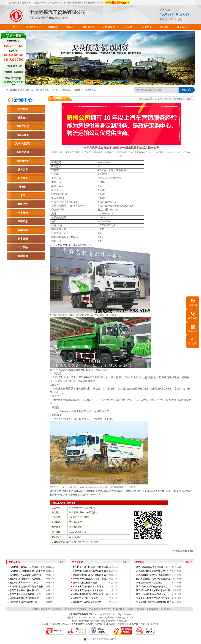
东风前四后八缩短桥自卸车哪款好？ (154, 602)
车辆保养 (23, 230)
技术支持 (23, 118)
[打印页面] (188, 551)
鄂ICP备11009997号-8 (63, 624)
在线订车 (130, 609)
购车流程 (94, 609)
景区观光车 (90, 90)
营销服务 (82, 609)
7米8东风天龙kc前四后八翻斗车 (88, 587)
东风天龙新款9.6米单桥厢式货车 (25, 594)
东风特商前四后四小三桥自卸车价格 (27, 567)
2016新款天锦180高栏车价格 (23, 602)
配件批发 (23, 178)
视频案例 (23, 256)
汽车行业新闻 (23, 144)
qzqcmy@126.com (77, 532)
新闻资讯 (58, 609)
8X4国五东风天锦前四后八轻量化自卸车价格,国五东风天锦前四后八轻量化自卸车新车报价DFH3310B (108, 491)
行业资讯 (23, 109)
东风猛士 (78, 90)
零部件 (23, 187)
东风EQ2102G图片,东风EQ (86, 598)
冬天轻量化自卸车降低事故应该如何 (90, 571)
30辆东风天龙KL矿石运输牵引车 (152, 567)
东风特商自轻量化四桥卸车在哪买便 (27, 571)
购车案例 (23, 239)
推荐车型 (106, 609)
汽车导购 (23, 213)
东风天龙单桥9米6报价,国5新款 (25, 590)
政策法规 (23, 204)
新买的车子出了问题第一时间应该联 (90, 567)
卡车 (23, 195)
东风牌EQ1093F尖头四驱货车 (87, 602)
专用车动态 (23, 126)
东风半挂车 (135, 624)
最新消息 (23, 221)
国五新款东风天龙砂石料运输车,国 (153, 590)
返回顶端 (166, 609)
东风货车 (90, 624)
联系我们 (142, 609)
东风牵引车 (123, 624)
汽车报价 (70, 609)
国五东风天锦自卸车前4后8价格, (25, 579)
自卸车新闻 (23, 135)
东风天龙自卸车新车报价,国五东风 (153, 598)
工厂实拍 (23, 247)
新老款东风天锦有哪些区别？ (150, 583)
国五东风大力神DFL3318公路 (24, 583)
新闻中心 (23, 100)
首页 (157, 99)
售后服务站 (23, 161)
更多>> (62, 562)
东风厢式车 (100, 624)
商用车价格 (23, 152)
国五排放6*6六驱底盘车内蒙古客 (152, 587)
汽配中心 (118, 609)
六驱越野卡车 (42, 90)
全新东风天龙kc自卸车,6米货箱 (88, 590)
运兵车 (55, 90)
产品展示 (46, 609)
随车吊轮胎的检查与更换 (85, 583)
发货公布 (23, 170)
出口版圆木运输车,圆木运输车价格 (26, 587)
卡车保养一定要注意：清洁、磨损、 (90, 579)
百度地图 (153, 609)
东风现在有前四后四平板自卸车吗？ (154, 571)
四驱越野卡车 (27, 90)
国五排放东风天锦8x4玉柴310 (150, 594)
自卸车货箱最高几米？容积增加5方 (153, 579)
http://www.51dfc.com (88, 542)
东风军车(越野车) (149, 624)
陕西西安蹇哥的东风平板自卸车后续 (90, 575)
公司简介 (34, 609)
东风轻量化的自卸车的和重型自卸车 (154, 575)
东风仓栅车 (112, 624)
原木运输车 (66, 90)
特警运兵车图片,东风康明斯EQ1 (25, 598)
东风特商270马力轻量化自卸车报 (26, 575)
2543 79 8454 (75, 537)
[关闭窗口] (177, 551)
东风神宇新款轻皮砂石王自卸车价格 (90, 594)
